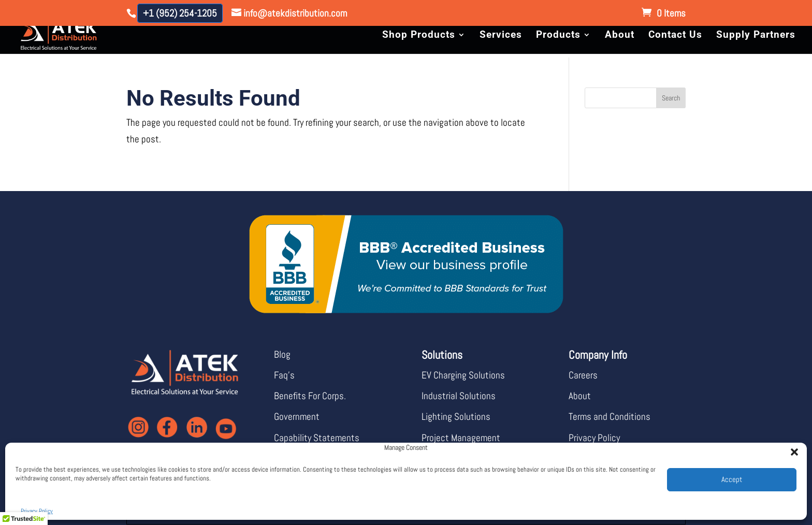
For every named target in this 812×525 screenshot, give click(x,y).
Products (558, 36)
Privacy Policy (37, 511)
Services (501, 36)
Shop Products (419, 36)
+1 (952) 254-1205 (180, 13)
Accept (732, 479)
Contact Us (675, 36)
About (620, 36)
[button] (791, 449)
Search (671, 98)
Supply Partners (756, 36)
